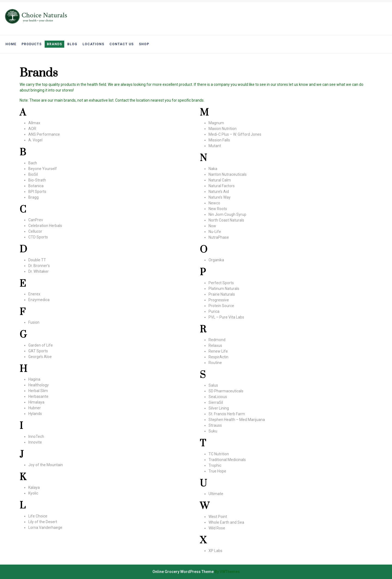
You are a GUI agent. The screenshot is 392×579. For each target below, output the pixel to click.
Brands (54, 44)
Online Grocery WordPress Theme (183, 572)
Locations (93, 44)
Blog (72, 44)
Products (32, 44)
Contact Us (122, 44)
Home (11, 44)
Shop (144, 44)
